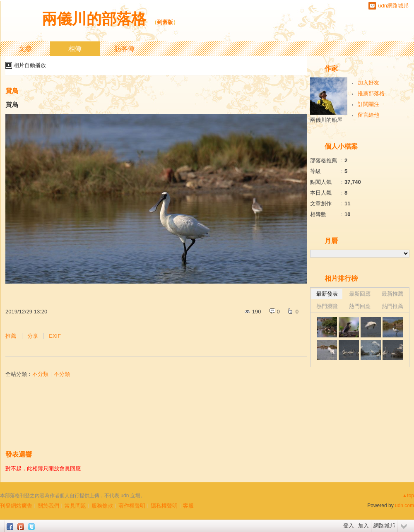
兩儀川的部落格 (94, 19)
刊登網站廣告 (16, 506)
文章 (25, 49)
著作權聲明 (132, 506)
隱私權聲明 (164, 506)
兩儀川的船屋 (326, 120)
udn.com (404, 506)
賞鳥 (12, 91)
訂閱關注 (368, 104)
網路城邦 (384, 526)
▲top (408, 496)
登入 (349, 526)
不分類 (40, 374)
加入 (363, 526)
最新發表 (327, 294)
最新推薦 (392, 294)
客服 (188, 506)
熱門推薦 (392, 306)
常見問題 (75, 506)
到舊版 (165, 22)
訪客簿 (125, 49)
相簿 (75, 49)
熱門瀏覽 (327, 306)
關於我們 (48, 506)
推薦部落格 (371, 93)
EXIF (55, 336)
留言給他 (368, 115)
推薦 (11, 336)
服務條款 (102, 506)
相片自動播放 (30, 65)
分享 (33, 336)
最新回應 (360, 294)
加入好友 (368, 83)
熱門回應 (360, 306)
